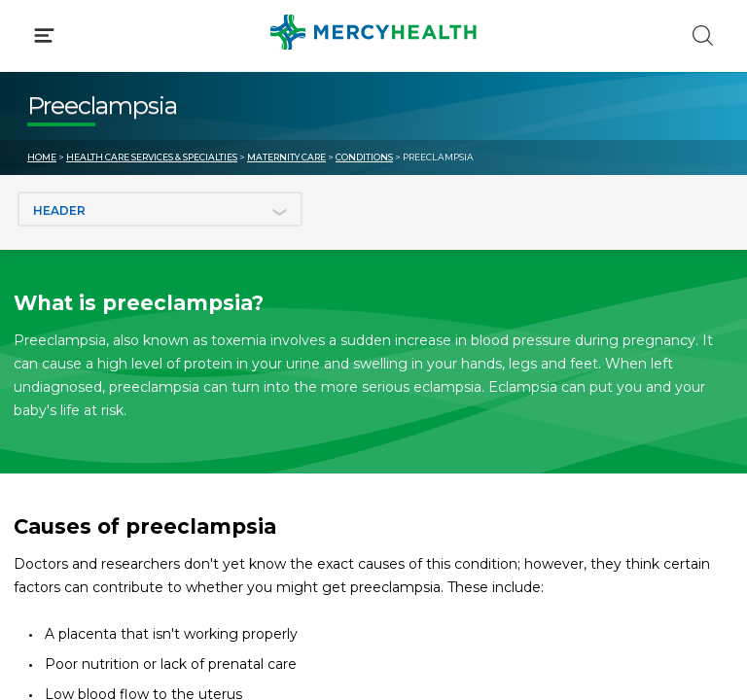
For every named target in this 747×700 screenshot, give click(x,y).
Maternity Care (286, 157)
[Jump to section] (160, 209)
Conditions (364, 157)
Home (42, 157)
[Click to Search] (703, 35)
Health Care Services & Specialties (152, 157)
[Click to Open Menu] (44, 35)
